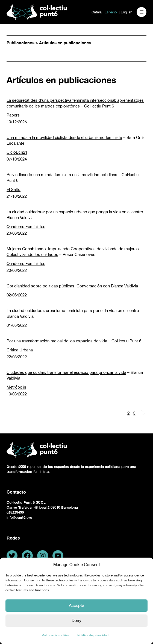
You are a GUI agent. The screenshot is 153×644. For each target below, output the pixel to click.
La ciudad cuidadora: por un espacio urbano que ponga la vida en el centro (75, 212)
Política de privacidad (93, 635)
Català (97, 12)
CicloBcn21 (17, 152)
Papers (13, 115)
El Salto (14, 189)
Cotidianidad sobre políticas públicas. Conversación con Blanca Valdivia (72, 286)
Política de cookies (55, 635)
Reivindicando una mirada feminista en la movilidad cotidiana (62, 175)
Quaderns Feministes (26, 227)
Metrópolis (16, 387)
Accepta (76, 605)
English (126, 12)
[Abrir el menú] (142, 12)
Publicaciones (20, 43)
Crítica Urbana (20, 350)
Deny (76, 620)
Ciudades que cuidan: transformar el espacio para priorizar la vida (66, 372)
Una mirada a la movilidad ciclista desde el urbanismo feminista (64, 137)
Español (111, 12)
